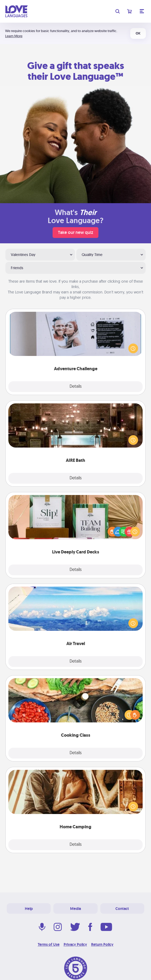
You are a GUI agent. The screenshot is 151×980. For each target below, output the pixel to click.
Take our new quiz (75, 232)
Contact (122, 909)
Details (76, 387)
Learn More (14, 36)
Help (29, 909)
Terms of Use (49, 944)
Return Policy (102, 944)
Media (75, 909)
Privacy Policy (75, 944)
